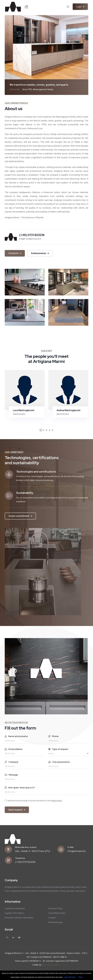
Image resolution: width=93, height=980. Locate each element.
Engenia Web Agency (51, 965)
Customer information (15, 908)
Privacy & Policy (55, 908)
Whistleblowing (55, 922)
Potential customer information (19, 918)
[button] (41, 430)
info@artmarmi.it (77, 851)
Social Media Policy (57, 913)
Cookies (52, 918)
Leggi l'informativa (70, 977)
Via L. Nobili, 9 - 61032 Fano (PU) (33, 851)
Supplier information (14, 913)
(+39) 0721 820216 (25, 862)
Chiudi (80, 977)
